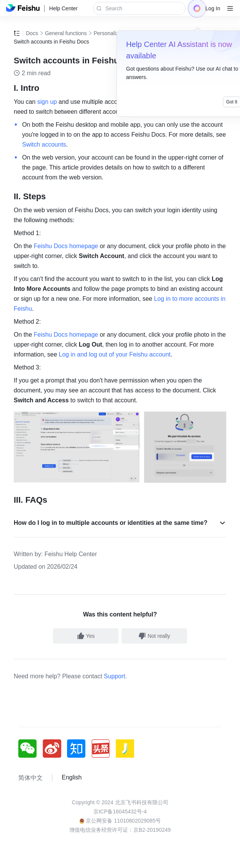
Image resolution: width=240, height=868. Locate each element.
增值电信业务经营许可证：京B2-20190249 (120, 830)
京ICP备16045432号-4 (120, 812)
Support (115, 676)
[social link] (30, 749)
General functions (66, 33)
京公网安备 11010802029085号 (120, 821)
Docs (32, 33)
